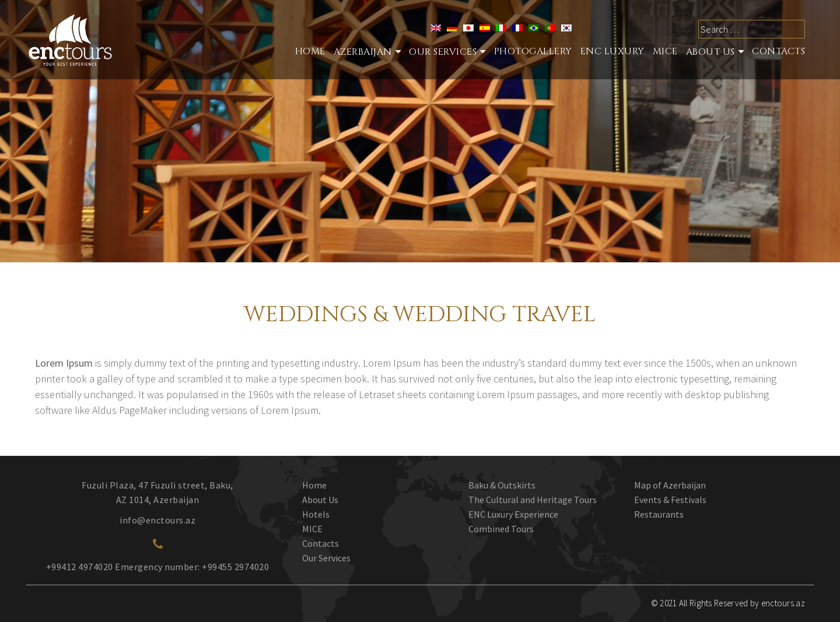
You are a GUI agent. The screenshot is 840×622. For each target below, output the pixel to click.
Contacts (778, 51)
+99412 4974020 (80, 567)
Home (310, 51)
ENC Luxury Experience (513, 514)
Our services (443, 52)
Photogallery (533, 51)
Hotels (316, 514)
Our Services (326, 558)
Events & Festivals (670, 500)
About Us (710, 52)
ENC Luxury (612, 51)
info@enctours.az (157, 520)
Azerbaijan (363, 52)
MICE (665, 51)
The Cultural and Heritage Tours (533, 500)
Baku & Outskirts (502, 485)
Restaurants (659, 514)
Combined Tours (501, 529)
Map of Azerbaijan (670, 485)
